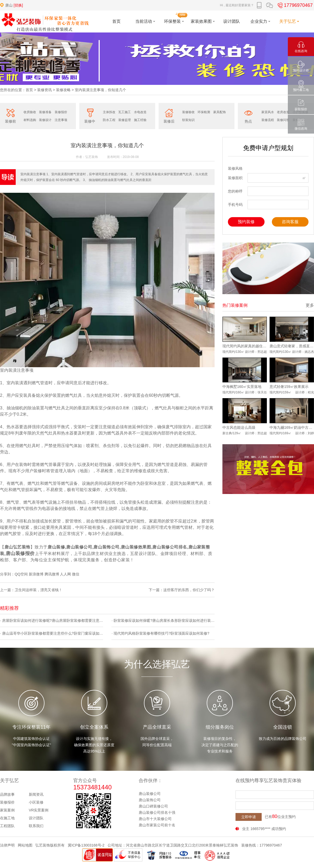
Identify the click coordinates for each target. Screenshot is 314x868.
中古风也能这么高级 (239, 427)
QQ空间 (21, 574)
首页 (29, 90)
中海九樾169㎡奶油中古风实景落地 (292, 427)
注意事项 (61, 120)
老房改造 (283, 112)
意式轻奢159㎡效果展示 (289, 387)
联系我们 (36, 826)
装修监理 (125, 120)
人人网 (65, 574)
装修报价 (61, 112)
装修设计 (45, 120)
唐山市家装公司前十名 (157, 825)
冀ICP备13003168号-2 (86, 845)
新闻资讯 (36, 794)
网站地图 (25, 845)
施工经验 (140, 120)
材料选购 (30, 120)
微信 (76, 574)
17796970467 (294, 5)
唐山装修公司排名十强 (157, 812)
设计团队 (36, 818)
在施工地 (7, 818)
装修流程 (268, 120)
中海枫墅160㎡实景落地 (242, 387)
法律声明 (7, 845)
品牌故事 (7, 794)
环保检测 (204, 112)
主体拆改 (109, 112)
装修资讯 (44, 90)
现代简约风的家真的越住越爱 (245, 346)
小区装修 (36, 802)
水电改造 (140, 112)
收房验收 (30, 112)
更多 (310, 305)
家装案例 (7, 810)
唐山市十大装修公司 (155, 819)
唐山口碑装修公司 (153, 806)
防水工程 (109, 120)
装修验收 (188, 112)
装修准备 (45, 112)
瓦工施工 (125, 112)
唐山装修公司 (150, 794)
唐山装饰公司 (150, 800)
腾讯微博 (52, 574)
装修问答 (283, 120)
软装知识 (188, 120)
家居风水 (268, 112)
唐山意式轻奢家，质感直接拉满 (292, 346)
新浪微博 (36, 574)
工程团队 (7, 826)
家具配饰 (220, 112)
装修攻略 (63, 90)
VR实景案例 (39, 810)
